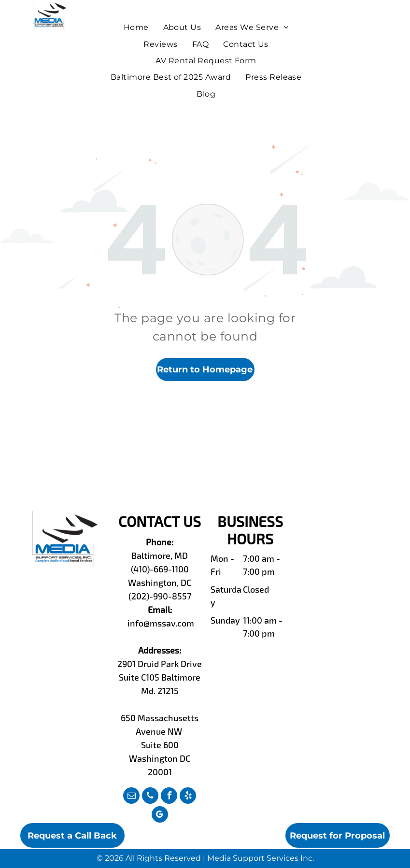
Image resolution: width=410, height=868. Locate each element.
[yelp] (188, 797)
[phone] (150, 797)
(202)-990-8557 (160, 596)
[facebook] (169, 797)
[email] (131, 797)
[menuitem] (136, 28)
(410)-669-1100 (160, 569)
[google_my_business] (160, 816)
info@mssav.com (161, 623)
